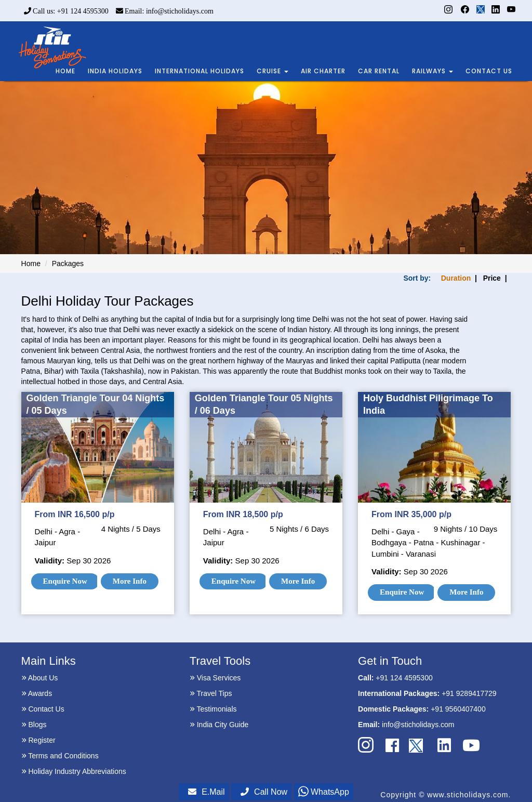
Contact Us (43, 709)
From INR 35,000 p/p (411, 514)
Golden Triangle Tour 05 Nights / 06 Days (264, 404)
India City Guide (219, 725)
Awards (37, 693)
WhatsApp (324, 792)
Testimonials (213, 709)
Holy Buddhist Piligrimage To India (428, 404)
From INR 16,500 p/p (75, 514)
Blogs (34, 725)
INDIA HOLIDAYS (115, 71)
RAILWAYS (433, 71)
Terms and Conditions (60, 756)
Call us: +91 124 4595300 (66, 11)
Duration (456, 278)
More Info (130, 581)
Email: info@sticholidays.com (165, 11)
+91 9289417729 (469, 693)
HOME (65, 71)
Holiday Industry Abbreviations (74, 771)
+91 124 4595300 (404, 678)
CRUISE (272, 71)
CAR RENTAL (379, 71)
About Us (40, 678)
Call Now (264, 792)
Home (31, 264)
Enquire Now (65, 581)
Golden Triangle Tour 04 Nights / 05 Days (96, 404)
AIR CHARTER (323, 71)
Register (38, 740)
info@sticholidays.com (418, 725)
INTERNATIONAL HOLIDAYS (199, 71)
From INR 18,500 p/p (243, 514)
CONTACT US (489, 71)
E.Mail (206, 792)
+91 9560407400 (458, 709)
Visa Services (215, 678)
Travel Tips (211, 693)
